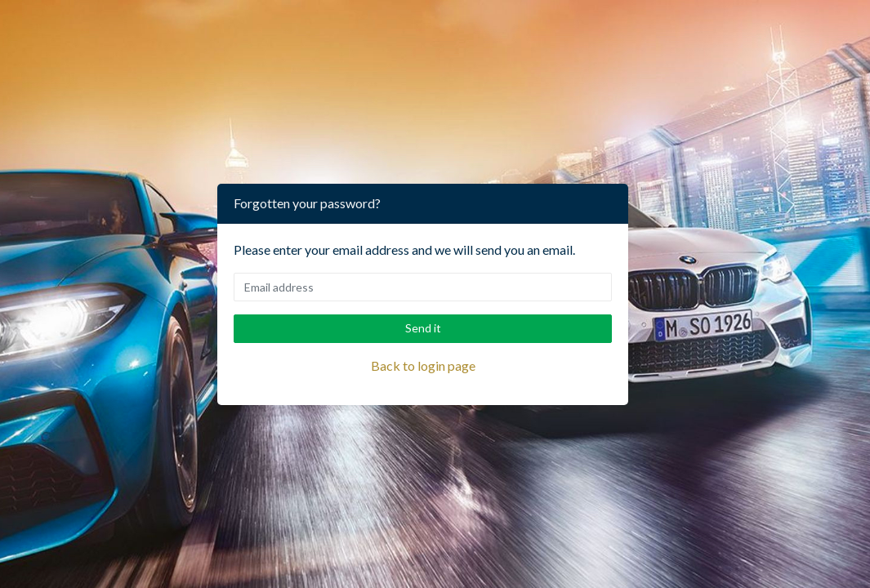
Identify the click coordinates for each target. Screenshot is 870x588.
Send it (423, 328)
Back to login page (423, 365)
